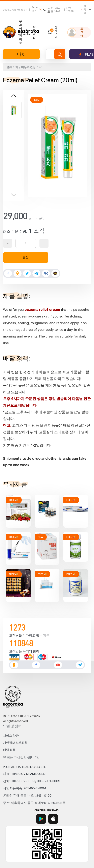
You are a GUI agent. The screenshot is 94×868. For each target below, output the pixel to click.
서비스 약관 (11, 736)
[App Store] (53, 819)
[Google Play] (41, 819)
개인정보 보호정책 (15, 743)
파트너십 (34, 32)
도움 (47, 10)
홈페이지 (13, 67)
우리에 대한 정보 (21, 32)
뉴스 (27, 32)
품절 (26, 257)
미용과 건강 (28, 67)
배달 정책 (9, 750)
